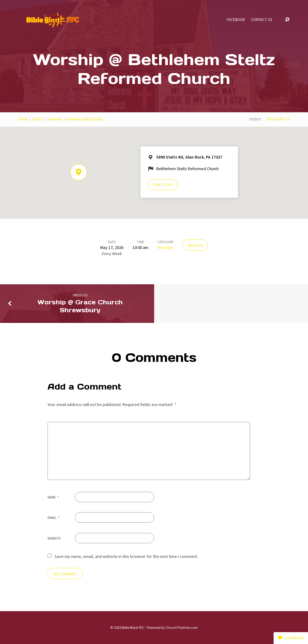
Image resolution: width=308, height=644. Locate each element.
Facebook (236, 20)
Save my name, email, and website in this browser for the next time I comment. (126, 556)
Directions (163, 185)
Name (53, 497)
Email (54, 518)
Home (23, 119)
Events (38, 119)
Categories (278, 119)
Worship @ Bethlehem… (86, 119)
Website (54, 538)
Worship (55, 119)
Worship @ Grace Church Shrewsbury (80, 306)
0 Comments (291, 638)
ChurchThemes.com (182, 627)
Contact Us (261, 20)
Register (195, 245)
